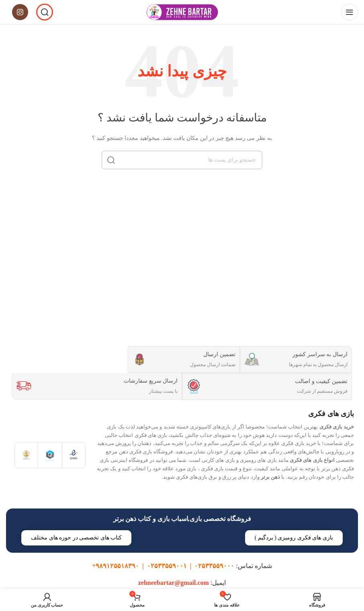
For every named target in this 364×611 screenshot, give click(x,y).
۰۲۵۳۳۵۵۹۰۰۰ (214, 569)
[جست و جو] (45, 12)
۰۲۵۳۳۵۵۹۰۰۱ (167, 569)
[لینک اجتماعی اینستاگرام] (20, 12)
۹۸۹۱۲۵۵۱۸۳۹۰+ (116, 569)
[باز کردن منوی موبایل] (350, 12)
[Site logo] (182, 11)
